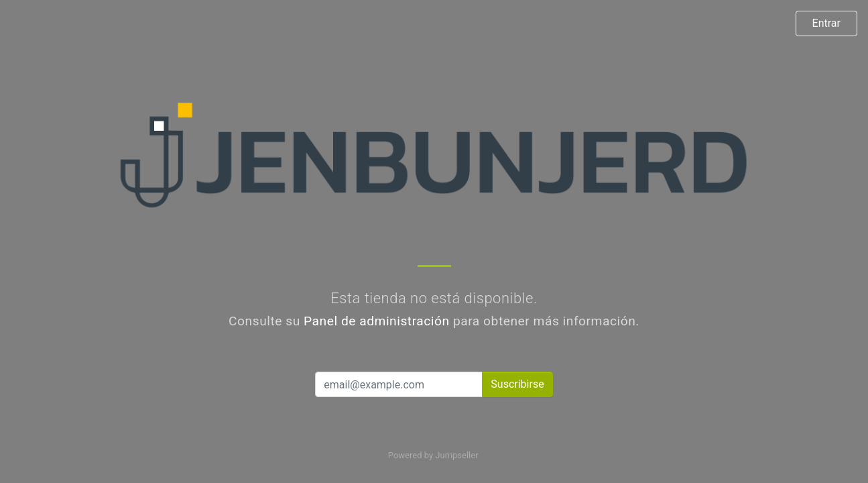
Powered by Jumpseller (433, 455)
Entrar (826, 23)
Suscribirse (517, 384)
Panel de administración (377, 321)
